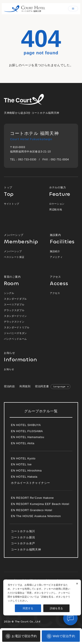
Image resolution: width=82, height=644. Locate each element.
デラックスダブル (14, 310)
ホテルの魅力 (64, 191)
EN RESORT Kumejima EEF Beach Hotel (40, 504)
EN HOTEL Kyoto (23, 458)
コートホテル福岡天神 (26, 550)
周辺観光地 (56, 209)
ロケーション (57, 204)
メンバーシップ (21, 239)
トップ (21, 191)
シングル (9, 293)
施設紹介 (55, 251)
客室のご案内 (21, 281)
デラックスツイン (14, 322)
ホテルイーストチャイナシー (31, 483)
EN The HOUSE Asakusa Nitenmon (36, 516)
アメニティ (56, 257)
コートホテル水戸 (23, 543)
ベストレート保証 (14, 257)
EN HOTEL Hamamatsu (28, 437)
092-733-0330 (27, 160)
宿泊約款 (10, 386)
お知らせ (18, 357)
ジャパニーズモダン (15, 333)
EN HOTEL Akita (23, 443)
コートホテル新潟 (23, 537)
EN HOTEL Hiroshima (26, 471)
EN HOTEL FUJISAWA (27, 431)
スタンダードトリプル (17, 327)
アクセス (64, 281)
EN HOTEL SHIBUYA (26, 425)
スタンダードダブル (15, 299)
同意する (28, 608)
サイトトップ (12, 204)
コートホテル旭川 (23, 531)
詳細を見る (56, 608)
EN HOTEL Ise (21, 464)
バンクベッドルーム (15, 339)
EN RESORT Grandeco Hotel (32, 510)
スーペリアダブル (14, 305)
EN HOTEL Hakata (24, 477)
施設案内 (64, 239)
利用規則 (25, 386)
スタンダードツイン (15, 316)
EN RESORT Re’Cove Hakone (32, 498)
